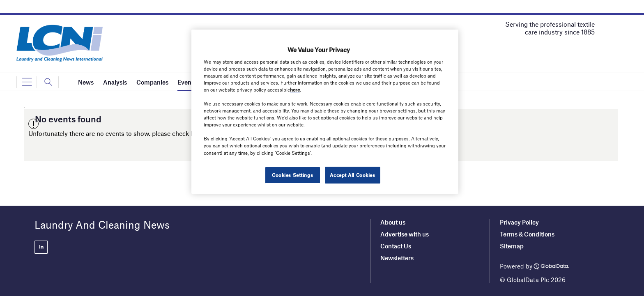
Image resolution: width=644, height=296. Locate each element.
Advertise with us (405, 234)
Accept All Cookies (352, 175)
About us (393, 222)
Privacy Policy (519, 222)
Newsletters (397, 258)
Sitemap (512, 246)
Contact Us (396, 246)
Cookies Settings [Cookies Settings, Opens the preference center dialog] (292, 175)
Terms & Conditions (527, 234)
